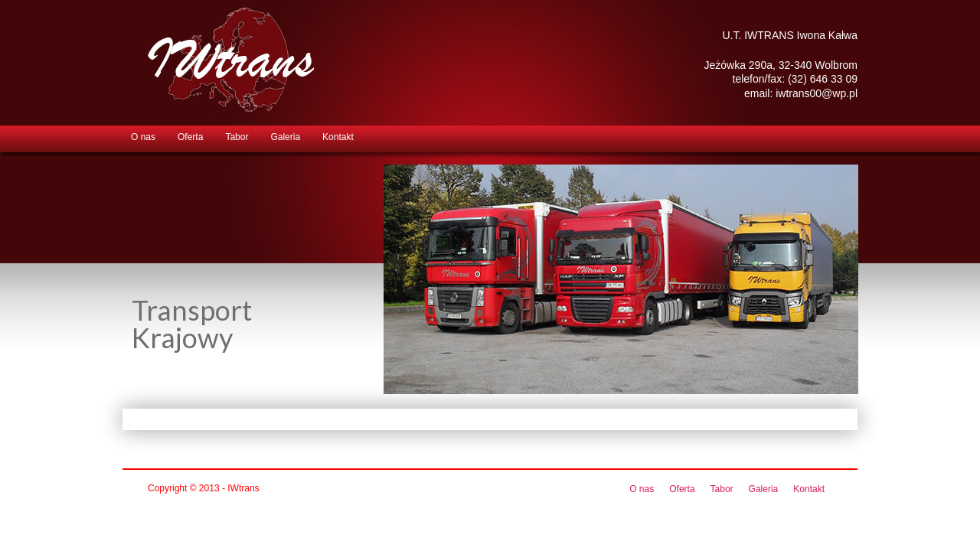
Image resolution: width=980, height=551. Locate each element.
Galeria (285, 137)
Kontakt (338, 137)
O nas (143, 137)
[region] (621, 279)
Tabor (237, 137)
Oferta (190, 137)
